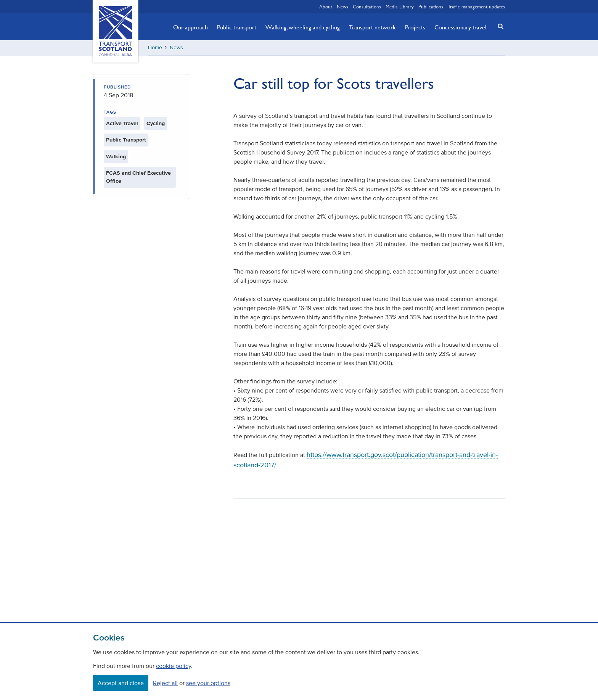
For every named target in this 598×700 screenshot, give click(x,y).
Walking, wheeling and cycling (303, 27)
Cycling (156, 123)
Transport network (372, 27)
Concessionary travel (461, 27)
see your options (208, 683)
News (342, 6)
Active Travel (122, 123)
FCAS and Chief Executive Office (138, 177)
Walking (116, 157)
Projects (415, 27)
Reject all (165, 683)
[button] (498, 26)
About (326, 6)
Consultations (367, 6)
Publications (431, 6)
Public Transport (126, 140)
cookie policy (174, 666)
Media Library (400, 6)
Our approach (190, 27)
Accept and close (121, 683)
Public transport (237, 27)
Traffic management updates (476, 6)
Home (155, 47)
